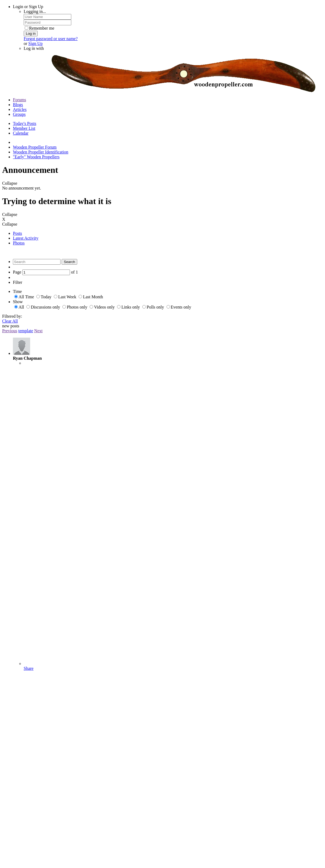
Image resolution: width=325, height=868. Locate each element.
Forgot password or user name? (51, 39)
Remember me (40, 28)
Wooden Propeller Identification (41, 152)
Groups (19, 114)
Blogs (18, 105)
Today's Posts (25, 123)
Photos (19, 243)
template (26, 331)
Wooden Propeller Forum (35, 147)
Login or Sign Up (28, 7)
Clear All (10, 321)
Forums (20, 100)
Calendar (21, 133)
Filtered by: (12, 316)
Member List (24, 128)
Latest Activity (26, 238)
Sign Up (35, 43)
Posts (17, 233)
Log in (31, 34)
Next (38, 331)
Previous (10, 331)
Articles (20, 109)
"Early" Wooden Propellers (36, 157)
